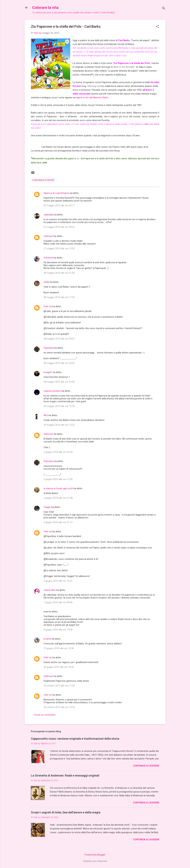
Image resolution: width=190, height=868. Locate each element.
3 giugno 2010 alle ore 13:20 (58, 479)
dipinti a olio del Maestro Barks (92, 97)
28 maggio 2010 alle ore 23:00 (59, 382)
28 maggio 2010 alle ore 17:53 (59, 297)
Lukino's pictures (52, 391)
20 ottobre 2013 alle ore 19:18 (59, 707)
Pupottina (49, 348)
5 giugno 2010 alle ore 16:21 (58, 581)
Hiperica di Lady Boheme (56, 193)
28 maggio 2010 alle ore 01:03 (59, 273)
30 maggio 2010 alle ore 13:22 (59, 425)
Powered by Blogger (95, 855)
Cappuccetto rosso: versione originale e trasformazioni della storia (75, 739)
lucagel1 (48, 372)
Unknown (48, 236)
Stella (46, 282)
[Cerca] (164, 9)
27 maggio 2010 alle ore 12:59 (59, 248)
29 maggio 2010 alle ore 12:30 (59, 406)
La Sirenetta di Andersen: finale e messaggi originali (65, 775)
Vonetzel (48, 258)
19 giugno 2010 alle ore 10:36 (59, 648)
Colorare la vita (45, 8)
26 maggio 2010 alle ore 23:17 (59, 205)
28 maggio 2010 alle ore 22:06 (59, 363)
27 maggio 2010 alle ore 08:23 (59, 227)
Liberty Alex (50, 590)
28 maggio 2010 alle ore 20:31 (59, 339)
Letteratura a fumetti (43, 180)
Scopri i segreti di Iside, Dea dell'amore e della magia (66, 812)
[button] (157, 27)
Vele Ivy (48, 306)
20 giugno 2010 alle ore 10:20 (59, 667)
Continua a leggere (146, 766)
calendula (48, 215)
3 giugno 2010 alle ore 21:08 (58, 498)
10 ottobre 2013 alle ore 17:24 (59, 686)
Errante (47, 639)
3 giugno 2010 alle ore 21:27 (58, 522)
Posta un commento (45, 715)
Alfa (46, 415)
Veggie (47, 507)
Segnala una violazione (95, 861)
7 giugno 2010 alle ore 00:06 (58, 602)
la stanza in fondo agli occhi (58, 488)
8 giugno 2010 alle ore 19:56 (58, 630)
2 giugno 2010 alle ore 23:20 (58, 452)
